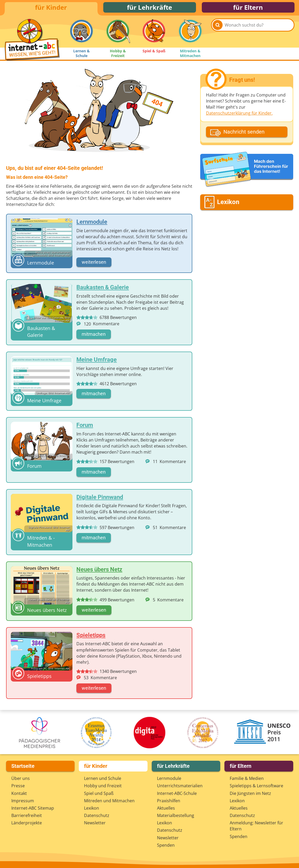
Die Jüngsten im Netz (250, 793)
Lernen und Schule (103, 778)
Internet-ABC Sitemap (33, 808)
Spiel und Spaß (99, 793)
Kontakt (19, 793)
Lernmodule (169, 778)
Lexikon (92, 808)
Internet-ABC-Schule (177, 793)
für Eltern (248, 9)
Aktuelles (166, 808)
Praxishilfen (169, 801)
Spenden (166, 845)
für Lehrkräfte (149, 9)
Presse (18, 786)
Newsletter (95, 823)
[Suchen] (218, 35)
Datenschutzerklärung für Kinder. (239, 116)
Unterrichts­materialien (180, 786)
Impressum (23, 801)
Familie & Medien (247, 778)
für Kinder (51, 9)
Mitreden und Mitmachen (109, 801)
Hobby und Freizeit (103, 786)
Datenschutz (97, 815)
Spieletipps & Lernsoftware (256, 786)
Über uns (21, 778)
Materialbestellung (176, 815)
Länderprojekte (27, 823)
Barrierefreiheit (27, 815)
